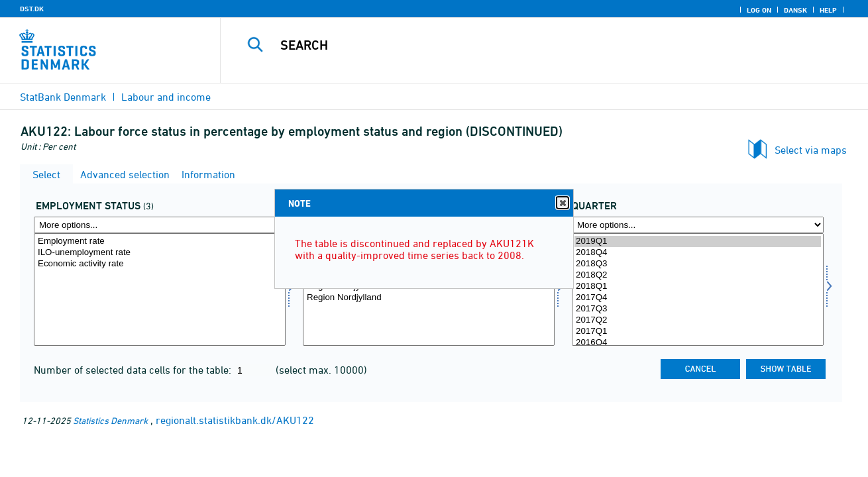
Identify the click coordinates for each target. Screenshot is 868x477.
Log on (759, 10)
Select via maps (811, 150)
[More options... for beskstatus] (160, 225)
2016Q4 (698, 343)
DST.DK (32, 9)
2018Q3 (698, 264)
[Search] (530, 45)
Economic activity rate (160, 264)
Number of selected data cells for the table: (134, 370)
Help (828, 10)
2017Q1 (698, 332)
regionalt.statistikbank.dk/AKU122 (235, 420)
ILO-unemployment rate (160, 253)
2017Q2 (698, 320)
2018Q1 (698, 287)
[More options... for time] (698, 225)
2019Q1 (698, 241)
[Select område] (429, 290)
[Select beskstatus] (160, 290)
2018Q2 (698, 275)
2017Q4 (698, 298)
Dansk (795, 10)
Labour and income (166, 97)
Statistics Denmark (110, 420)
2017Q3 (698, 309)
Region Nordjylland (429, 298)
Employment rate (160, 241)
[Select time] (698, 290)
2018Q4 (698, 253)
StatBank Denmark (63, 97)
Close (562, 203)
